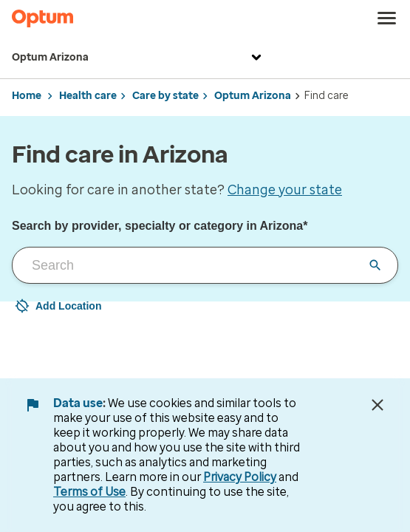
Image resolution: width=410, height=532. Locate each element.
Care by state (165, 96)
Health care (88, 96)
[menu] (387, 18)
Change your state (285, 190)
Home (27, 96)
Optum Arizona (139, 58)
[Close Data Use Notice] (377, 405)
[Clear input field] (375, 265)
